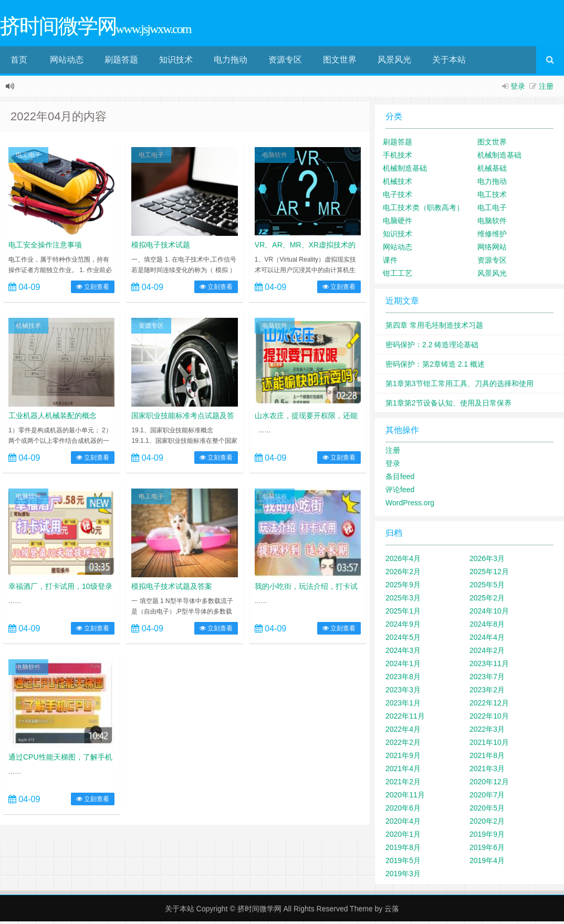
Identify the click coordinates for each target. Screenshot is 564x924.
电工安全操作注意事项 (45, 247)
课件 (390, 263)
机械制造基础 (499, 158)
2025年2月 (487, 600)
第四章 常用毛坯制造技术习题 (434, 328)
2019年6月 (487, 850)
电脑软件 (275, 158)
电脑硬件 (398, 223)
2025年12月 (489, 574)
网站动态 (67, 62)
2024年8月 (487, 627)
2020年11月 (405, 797)
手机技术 (398, 158)
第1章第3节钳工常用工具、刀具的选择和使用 (459, 386)
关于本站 (449, 62)
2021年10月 (489, 745)
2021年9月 (403, 758)
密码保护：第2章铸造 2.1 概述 (435, 367)
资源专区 (285, 62)
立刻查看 (93, 289)
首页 (19, 62)
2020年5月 (487, 811)
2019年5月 (403, 863)
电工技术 (492, 197)
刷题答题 (121, 62)
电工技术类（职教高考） (423, 210)
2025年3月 (403, 600)
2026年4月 (403, 561)
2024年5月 (403, 640)
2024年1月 (403, 666)
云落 (392, 911)
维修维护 (492, 236)
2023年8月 (403, 679)
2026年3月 (487, 561)
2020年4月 (403, 824)
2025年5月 (487, 587)
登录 (518, 89)
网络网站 (492, 250)
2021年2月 (403, 784)
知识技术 (176, 62)
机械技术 (28, 328)
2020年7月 (487, 797)
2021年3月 (487, 771)
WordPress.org (410, 505)
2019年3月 (403, 876)
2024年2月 (487, 653)
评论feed (400, 492)
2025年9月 (403, 587)
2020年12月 (489, 784)
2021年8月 (487, 758)
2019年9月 (487, 837)
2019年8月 (403, 850)
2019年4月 (487, 863)
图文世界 (340, 62)
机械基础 (492, 171)
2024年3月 (403, 653)
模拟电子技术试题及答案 (172, 589)
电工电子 (28, 158)
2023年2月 (487, 692)
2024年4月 (487, 640)
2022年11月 (405, 719)
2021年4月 (403, 771)
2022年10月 (489, 719)
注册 (546, 89)
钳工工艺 (398, 276)
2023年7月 (487, 679)
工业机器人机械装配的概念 (53, 418)
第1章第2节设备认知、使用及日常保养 (448, 406)
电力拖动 (231, 62)
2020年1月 (403, 837)
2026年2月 (403, 574)
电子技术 (398, 197)
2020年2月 (487, 824)
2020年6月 (403, 811)
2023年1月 (403, 705)
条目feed (400, 479)
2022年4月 (403, 732)
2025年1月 (403, 614)
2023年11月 (489, 666)
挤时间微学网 (259, 911)
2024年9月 (403, 627)
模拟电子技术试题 (161, 247)
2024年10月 (489, 614)
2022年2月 (403, 745)
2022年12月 (489, 705)
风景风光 (394, 62)
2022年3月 (487, 732)
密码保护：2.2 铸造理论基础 (432, 347)
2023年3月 (403, 692)
